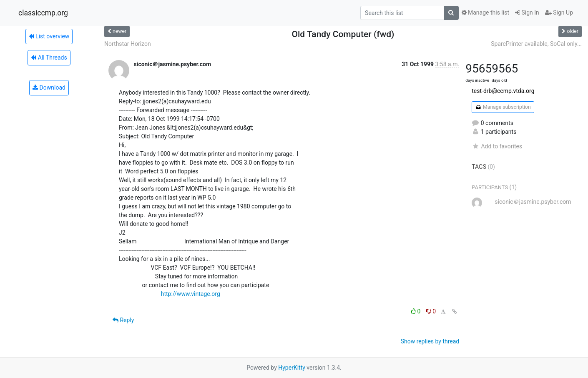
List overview (49, 36)
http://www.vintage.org (191, 294)
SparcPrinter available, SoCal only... (536, 44)
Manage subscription (503, 107)
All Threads (49, 58)
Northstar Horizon (128, 44)
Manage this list (485, 13)
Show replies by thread (430, 341)
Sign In (527, 13)
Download (49, 88)
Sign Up (559, 13)
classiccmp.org (43, 13)
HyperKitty (292, 368)
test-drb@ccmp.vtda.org (503, 91)
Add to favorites (497, 146)
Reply (123, 320)
